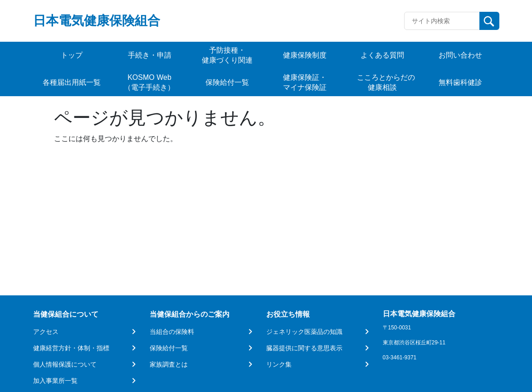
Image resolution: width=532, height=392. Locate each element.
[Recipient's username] (442, 21)
